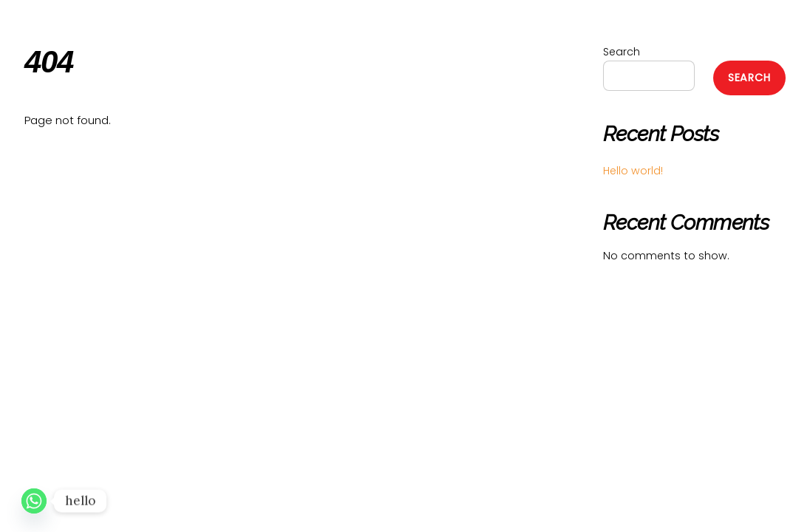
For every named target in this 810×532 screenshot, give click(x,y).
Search (622, 52)
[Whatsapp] (34, 501)
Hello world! (633, 171)
